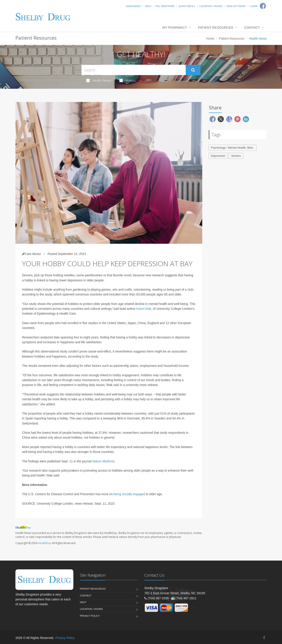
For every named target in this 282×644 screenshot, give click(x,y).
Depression (218, 156)
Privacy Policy (90, 616)
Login (254, 6)
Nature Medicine (103, 461)
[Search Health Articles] (134, 70)
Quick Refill (187, 6)
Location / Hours (211, 6)
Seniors (236, 156)
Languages (133, 6)
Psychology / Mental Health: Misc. (233, 148)
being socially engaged (129, 494)
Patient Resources (216, 27)
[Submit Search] (193, 70)
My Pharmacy (175, 27)
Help (148, 6)
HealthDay (45, 543)
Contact (252, 27)
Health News (99, 80)
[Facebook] (264, 638)
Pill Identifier (165, 6)
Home (210, 39)
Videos (128, 80)
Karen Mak (144, 309)
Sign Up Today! (236, 6)
